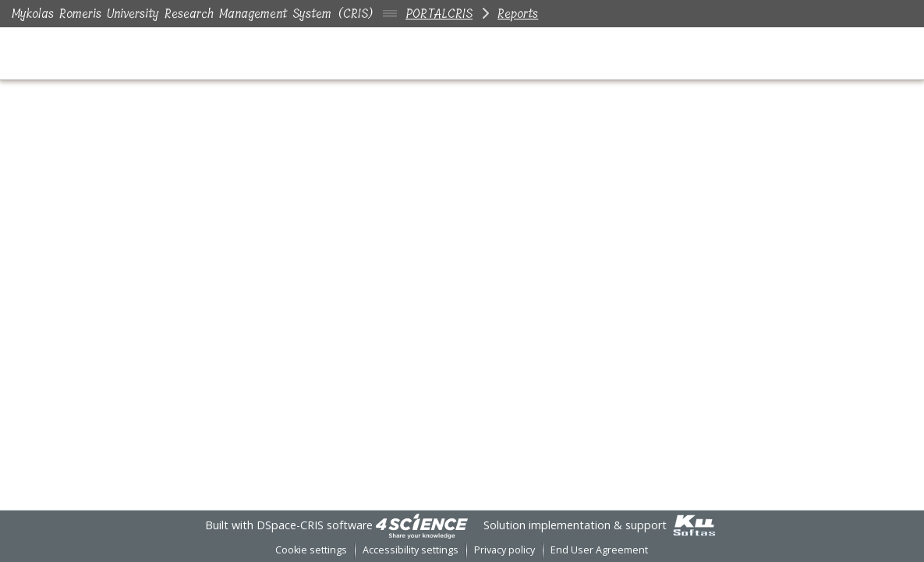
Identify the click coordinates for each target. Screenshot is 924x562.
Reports (518, 14)
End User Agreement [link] (599, 550)
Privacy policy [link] (504, 550)
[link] (422, 525)
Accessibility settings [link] (411, 550)
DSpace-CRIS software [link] (315, 525)
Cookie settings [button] (311, 550)
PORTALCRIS (439, 14)
